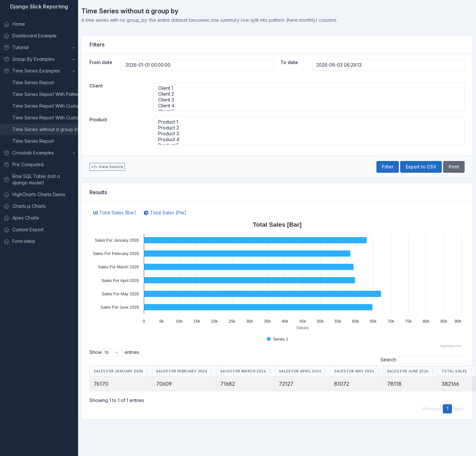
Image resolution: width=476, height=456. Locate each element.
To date (289, 62)
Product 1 (309, 122)
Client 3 (309, 100)
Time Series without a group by (45, 129)
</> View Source (107, 167)
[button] (39, 47)
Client (96, 86)
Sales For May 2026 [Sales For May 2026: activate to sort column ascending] (354, 371)
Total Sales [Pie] (165, 213)
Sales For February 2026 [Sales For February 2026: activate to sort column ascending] (182, 371)
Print (454, 167)
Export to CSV (421, 167)
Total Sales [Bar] (115, 213)
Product (98, 120)
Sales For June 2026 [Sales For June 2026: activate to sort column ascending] (408, 371)
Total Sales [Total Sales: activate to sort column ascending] (454, 371)
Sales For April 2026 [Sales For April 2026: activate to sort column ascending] (300, 371)
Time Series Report (33, 82)
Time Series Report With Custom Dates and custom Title (45, 118)
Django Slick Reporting (39, 7)
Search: (422, 360)
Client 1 (309, 88)
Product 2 (309, 128)
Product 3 (309, 134)
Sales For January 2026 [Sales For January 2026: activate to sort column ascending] (119, 371)
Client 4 (309, 106)
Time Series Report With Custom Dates (45, 106)
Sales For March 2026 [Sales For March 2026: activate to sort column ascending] (243, 371)
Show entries (114, 352)
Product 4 (309, 140)
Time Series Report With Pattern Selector (45, 94)
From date (101, 62)
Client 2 (309, 94)
